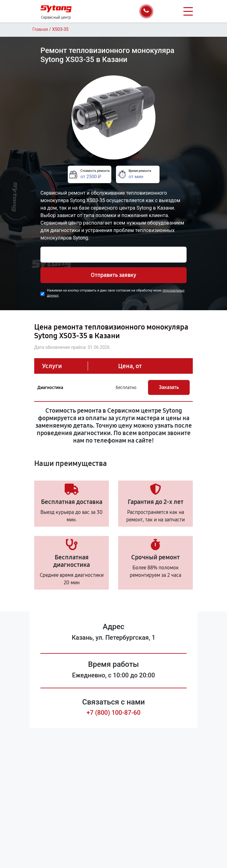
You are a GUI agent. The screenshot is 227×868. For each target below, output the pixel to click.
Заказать (169, 387)
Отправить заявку (113, 275)
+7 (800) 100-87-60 (113, 713)
